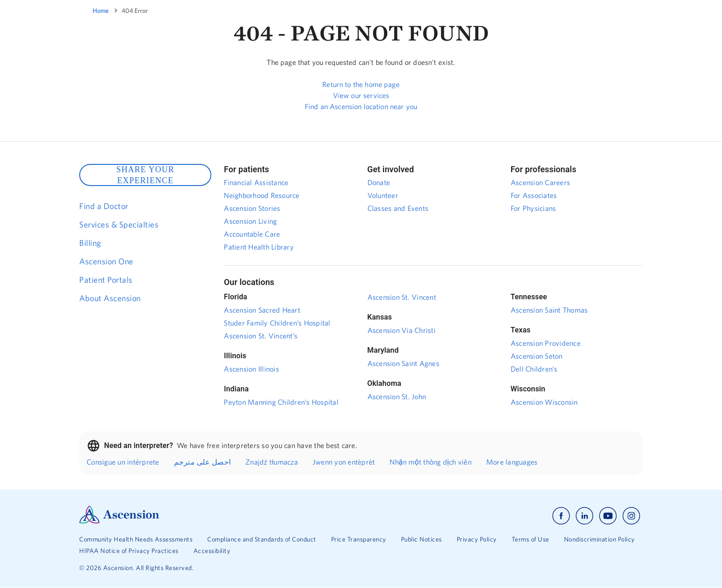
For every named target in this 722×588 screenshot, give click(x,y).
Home (101, 11)
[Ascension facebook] (561, 516)
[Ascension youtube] (608, 516)
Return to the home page (361, 84)
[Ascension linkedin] (585, 516)
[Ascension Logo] (119, 521)
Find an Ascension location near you (361, 106)
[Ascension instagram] (631, 516)
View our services (361, 95)
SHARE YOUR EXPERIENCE (145, 175)
